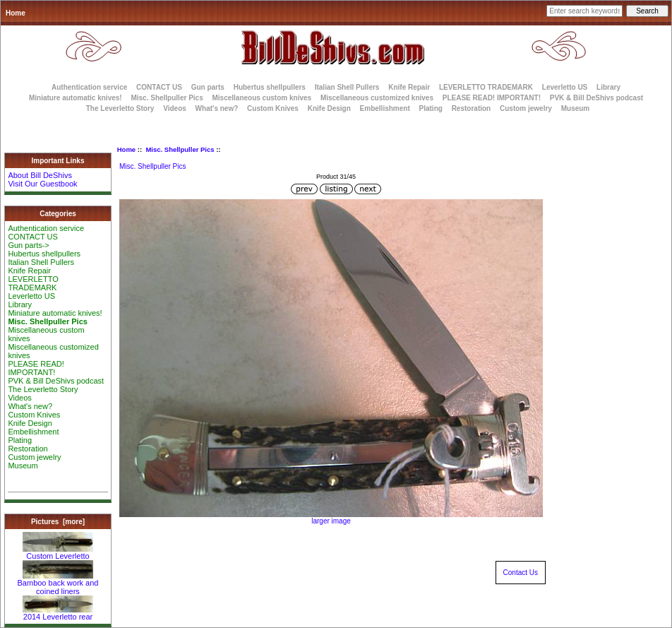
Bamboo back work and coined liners (58, 583)
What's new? (217, 108)
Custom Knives (273, 108)
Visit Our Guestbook (42, 184)
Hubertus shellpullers (270, 87)
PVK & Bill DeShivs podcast (596, 98)
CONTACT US (159, 87)
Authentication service (89, 87)
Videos (175, 108)
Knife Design (329, 108)
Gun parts (208, 87)
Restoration (472, 108)
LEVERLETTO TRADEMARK (486, 87)
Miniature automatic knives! (76, 98)
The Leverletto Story (120, 108)
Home (16, 13)
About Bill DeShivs (40, 175)
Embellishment (385, 108)
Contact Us (521, 573)
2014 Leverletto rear (58, 613)
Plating (431, 108)
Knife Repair (409, 87)
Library (608, 87)
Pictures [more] (58, 522)
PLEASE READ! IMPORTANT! (492, 98)
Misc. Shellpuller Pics (180, 149)
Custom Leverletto (58, 552)
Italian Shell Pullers (347, 87)
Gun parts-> (28, 245)
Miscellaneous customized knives (377, 98)
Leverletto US (565, 87)
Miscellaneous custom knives (262, 98)
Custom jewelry (526, 108)
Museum (23, 466)
